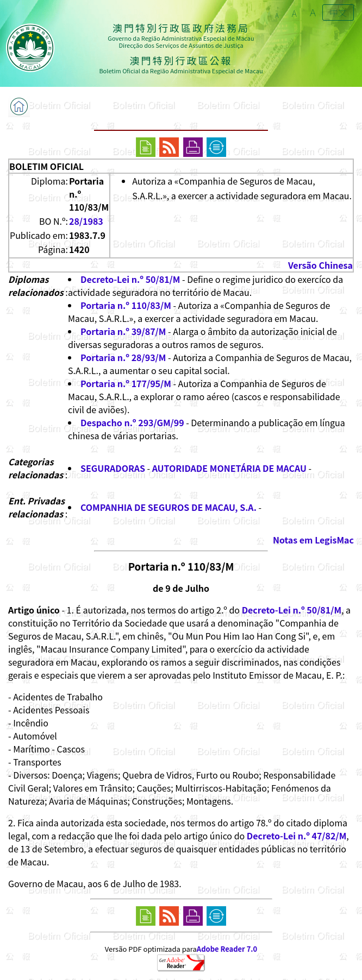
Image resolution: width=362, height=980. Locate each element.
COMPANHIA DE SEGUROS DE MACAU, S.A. (168, 507)
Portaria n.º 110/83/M (126, 305)
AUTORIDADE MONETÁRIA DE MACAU (229, 468)
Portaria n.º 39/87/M (123, 331)
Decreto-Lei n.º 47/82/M (297, 836)
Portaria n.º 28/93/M (123, 357)
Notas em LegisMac (313, 540)
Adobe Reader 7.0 (227, 949)
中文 (338, 12)
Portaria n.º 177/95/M (126, 383)
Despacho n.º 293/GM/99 (132, 422)
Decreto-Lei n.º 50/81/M (130, 279)
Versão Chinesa (320, 265)
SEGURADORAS (113, 468)
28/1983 (86, 221)
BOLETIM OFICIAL (46, 166)
